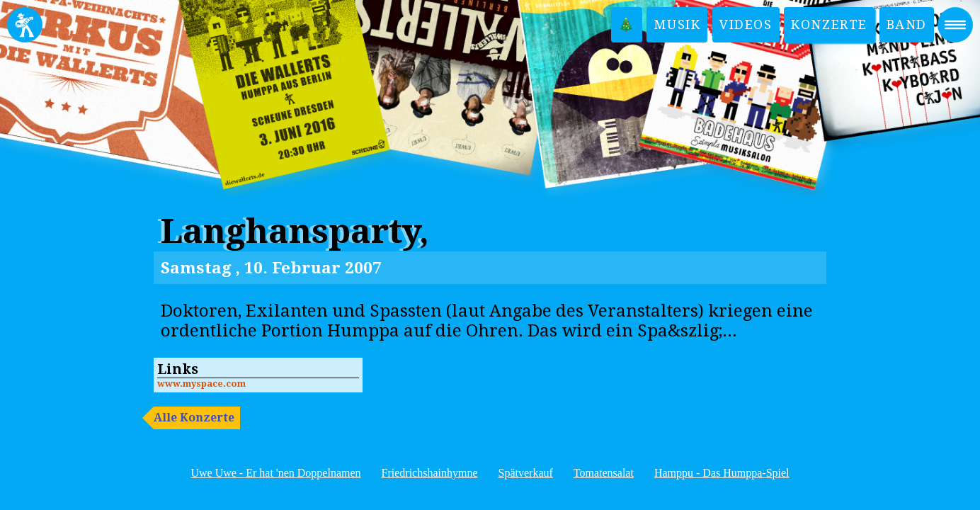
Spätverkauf (526, 473)
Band (907, 24)
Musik (677, 24)
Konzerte (829, 24)
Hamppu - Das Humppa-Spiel (722, 473)
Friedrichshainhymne (430, 473)
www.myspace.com (201, 384)
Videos (746, 24)
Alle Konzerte (194, 418)
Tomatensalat (604, 473)
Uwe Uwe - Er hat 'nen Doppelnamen (275, 473)
